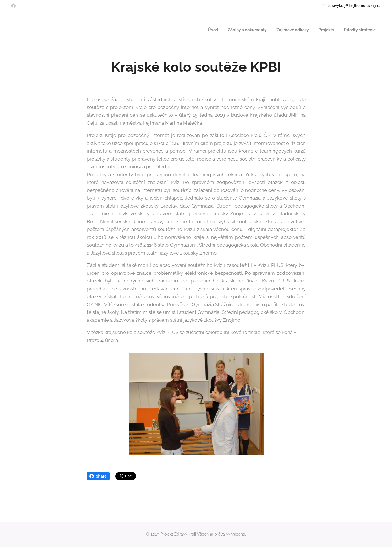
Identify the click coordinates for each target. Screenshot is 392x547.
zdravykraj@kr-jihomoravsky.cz (354, 5)
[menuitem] (202, 30)
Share (98, 476)
